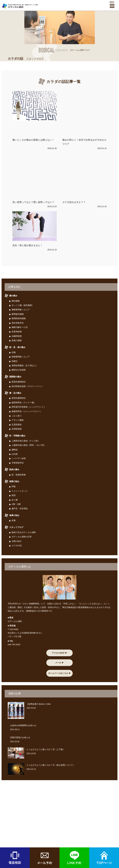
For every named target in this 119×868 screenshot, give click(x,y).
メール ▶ (59, 663)
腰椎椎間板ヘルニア (21, 310)
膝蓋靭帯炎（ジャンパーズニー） (27, 411)
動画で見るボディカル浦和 (24, 532)
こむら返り (17, 416)
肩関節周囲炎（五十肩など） (25, 366)
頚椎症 (15, 361)
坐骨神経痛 (17, 332)
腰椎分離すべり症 (20, 327)
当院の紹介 (17, 541)
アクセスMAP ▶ (59, 653)
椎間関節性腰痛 (19, 318)
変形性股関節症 (19, 382)
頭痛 (14, 352)
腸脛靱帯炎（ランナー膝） (24, 403)
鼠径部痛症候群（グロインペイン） (28, 386)
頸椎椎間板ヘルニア (21, 357)
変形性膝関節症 (19, 398)
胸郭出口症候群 (19, 370)
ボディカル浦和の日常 (22, 537)
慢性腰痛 (16, 301)
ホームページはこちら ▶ (60, 673)
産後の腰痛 (17, 340)
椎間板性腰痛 (18, 314)
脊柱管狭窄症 (18, 323)
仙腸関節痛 (17, 336)
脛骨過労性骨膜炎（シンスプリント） (29, 407)
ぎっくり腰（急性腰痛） (23, 305)
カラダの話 (17, 546)
